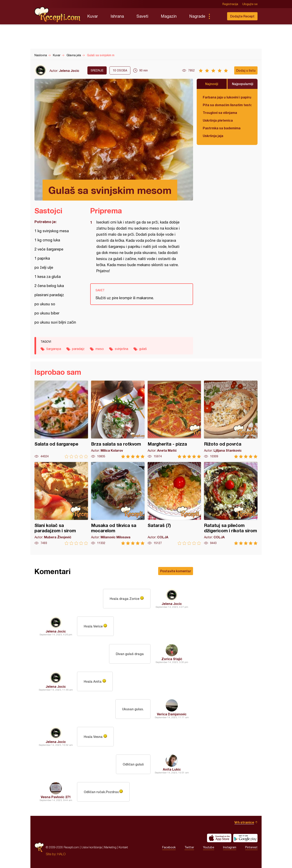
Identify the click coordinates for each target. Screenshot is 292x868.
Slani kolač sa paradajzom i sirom (61, 504)
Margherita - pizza (174, 419)
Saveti (142, 16)
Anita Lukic (172, 769)
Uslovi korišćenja (92, 847)
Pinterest (251, 847)
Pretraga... (217, 16)
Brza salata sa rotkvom (118, 419)
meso (100, 349)
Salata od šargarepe (61, 419)
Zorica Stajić (172, 659)
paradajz (78, 349)
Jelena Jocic (69, 71)
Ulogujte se (250, 4)
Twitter (189, 847)
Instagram (230, 847)
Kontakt (123, 847)
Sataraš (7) (174, 504)
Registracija (230, 4)
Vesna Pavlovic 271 (56, 797)
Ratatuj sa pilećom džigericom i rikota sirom (231, 504)
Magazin (169, 16)
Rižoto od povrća (231, 419)
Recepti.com (58, 15)
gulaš (143, 349)
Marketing (110, 847)
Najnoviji (212, 84)
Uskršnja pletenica (218, 120)
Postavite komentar (176, 571)
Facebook (169, 847)
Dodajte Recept (242, 16)
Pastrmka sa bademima (222, 128)
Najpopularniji (243, 84)
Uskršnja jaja (213, 136)
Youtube (209, 847)
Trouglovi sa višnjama (220, 113)
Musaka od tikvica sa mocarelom (118, 504)
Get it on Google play (245, 838)
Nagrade (197, 16)
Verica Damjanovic (172, 714)
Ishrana (117, 16)
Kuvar (93, 16)
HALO (61, 854)
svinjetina (121, 349)
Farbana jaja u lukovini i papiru (227, 97)
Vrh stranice (244, 822)
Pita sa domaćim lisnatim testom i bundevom (227, 105)
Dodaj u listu (246, 70)
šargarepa (54, 349)
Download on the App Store (219, 838)
